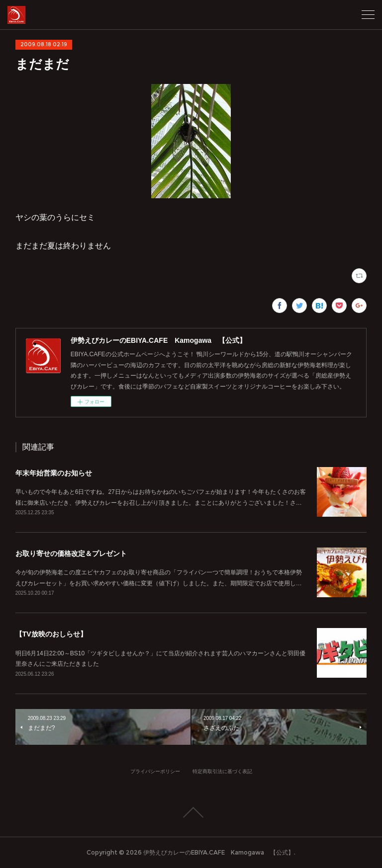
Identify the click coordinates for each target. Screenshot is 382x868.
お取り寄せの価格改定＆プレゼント (71, 553)
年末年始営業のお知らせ (54, 473)
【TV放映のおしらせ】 (51, 634)
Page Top (191, 812)
